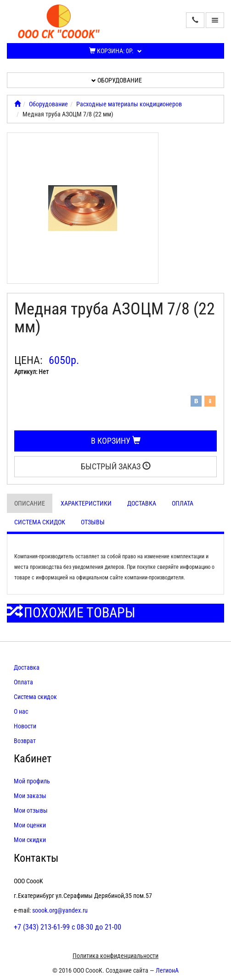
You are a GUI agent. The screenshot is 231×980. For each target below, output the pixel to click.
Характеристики (86, 503)
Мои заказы (30, 796)
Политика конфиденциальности (115, 956)
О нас (21, 711)
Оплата (183, 503)
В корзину (116, 441)
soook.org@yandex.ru (60, 910)
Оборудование (117, 80)
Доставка (142, 503)
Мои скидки (30, 840)
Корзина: (115, 51)
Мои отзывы (31, 810)
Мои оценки (30, 825)
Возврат (25, 741)
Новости (25, 726)
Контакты (36, 858)
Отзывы (93, 522)
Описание (30, 503)
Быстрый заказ (116, 466)
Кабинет (33, 759)
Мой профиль (32, 781)
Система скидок (40, 522)
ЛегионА (167, 970)
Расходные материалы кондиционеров (129, 104)
